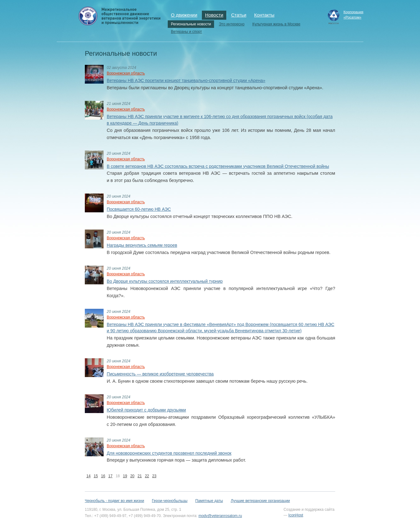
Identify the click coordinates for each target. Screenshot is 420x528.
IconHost (296, 515)
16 (103, 476)
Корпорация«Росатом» (353, 15)
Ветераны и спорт (186, 32)
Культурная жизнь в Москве (276, 24)
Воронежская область (126, 73)
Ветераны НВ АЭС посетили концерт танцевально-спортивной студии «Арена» (186, 81)
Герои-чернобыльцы (170, 501)
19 (125, 476)
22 (147, 476)
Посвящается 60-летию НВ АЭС (139, 209)
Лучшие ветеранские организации (260, 501)
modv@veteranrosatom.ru (220, 516)
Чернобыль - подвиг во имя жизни (114, 501)
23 (154, 476)
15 (96, 476)
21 (140, 476)
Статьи (239, 15)
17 (110, 476)
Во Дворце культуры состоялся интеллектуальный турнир (165, 281)
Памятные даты (209, 501)
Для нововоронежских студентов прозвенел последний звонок (169, 453)
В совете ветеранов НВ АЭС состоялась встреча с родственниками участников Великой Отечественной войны (218, 166)
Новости (214, 15)
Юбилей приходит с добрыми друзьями (146, 410)
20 (132, 476)
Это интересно (232, 24)
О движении (184, 15)
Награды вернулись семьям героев (142, 245)
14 (88, 476)
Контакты (264, 15)
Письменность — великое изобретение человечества (160, 374)
